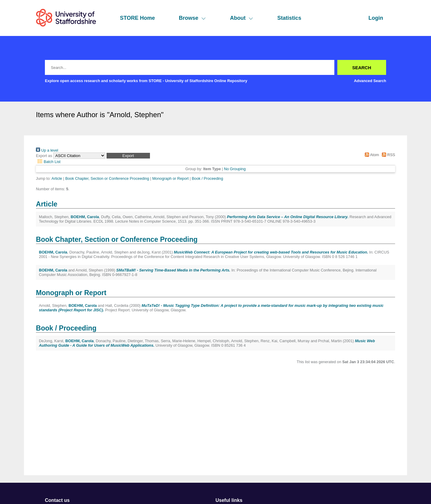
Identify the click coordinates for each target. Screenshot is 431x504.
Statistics (289, 18)
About (242, 18)
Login (376, 18)
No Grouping (235, 169)
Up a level (47, 150)
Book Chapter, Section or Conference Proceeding (107, 178)
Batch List (48, 162)
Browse (192, 18)
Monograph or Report (171, 178)
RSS (388, 155)
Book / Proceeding (208, 178)
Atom (371, 155)
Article (57, 178)
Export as (44, 156)
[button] (128, 156)
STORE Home (138, 18)
